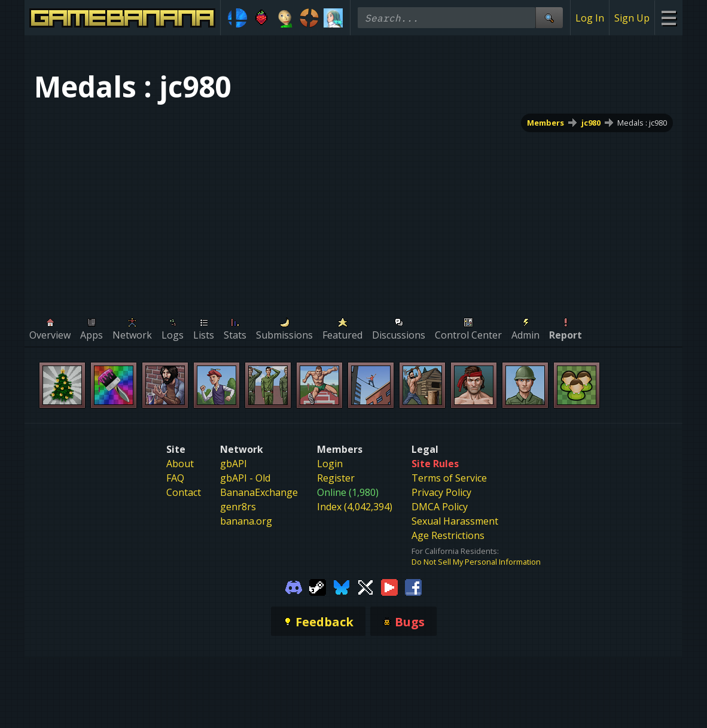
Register (336, 478)
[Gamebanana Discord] (294, 586)
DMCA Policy (440, 507)
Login (330, 464)
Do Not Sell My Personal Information (476, 562)
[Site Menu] (668, 18)
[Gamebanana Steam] (318, 586)
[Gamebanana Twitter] (365, 586)
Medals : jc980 (642, 123)
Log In (590, 18)
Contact (184, 492)
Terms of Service (449, 478)
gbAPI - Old (245, 478)
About (180, 464)
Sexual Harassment (455, 521)
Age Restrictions (448, 535)
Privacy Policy (441, 492)
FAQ (175, 478)
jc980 (591, 123)
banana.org (246, 521)
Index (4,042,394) (355, 507)
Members (546, 123)
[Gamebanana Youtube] (389, 586)
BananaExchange (259, 492)
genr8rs (238, 507)
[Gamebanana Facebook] (413, 586)
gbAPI (234, 464)
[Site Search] (549, 18)
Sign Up (632, 18)
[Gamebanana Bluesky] (342, 586)
